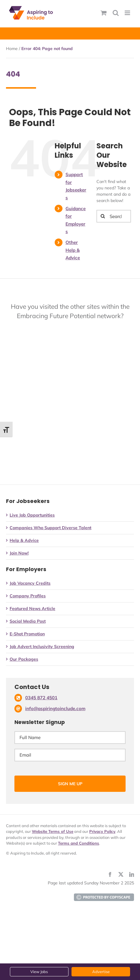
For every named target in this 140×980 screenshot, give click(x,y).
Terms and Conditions (79, 843)
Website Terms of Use (53, 831)
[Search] (103, 216)
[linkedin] (132, 874)
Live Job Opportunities (32, 515)
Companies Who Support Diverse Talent (50, 528)
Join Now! (19, 553)
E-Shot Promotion (27, 634)
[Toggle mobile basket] (104, 13)
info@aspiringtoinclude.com (55, 708)
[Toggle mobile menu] (128, 13)
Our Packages (24, 659)
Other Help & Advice (73, 250)
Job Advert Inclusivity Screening (42, 646)
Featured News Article (32, 609)
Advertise (101, 972)
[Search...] (114, 216)
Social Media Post (28, 621)
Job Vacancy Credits (30, 583)
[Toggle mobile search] (116, 13)
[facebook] (110, 874)
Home (12, 49)
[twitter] (121, 874)
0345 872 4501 (41, 698)
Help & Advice (24, 540)
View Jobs (39, 972)
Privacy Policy (102, 831)
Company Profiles (28, 596)
